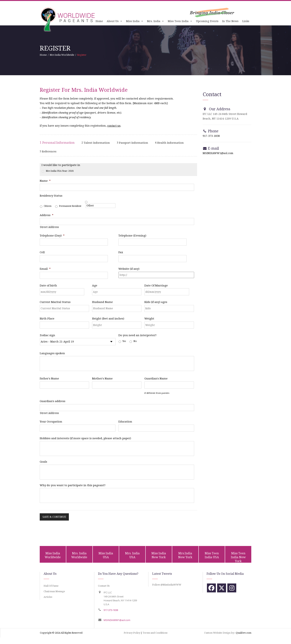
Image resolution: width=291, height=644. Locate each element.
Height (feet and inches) (108, 319)
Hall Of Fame (51, 586)
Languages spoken (52, 353)
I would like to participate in (61, 165)
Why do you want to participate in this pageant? (73, 485)
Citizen (48, 206)
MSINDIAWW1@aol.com (218, 153)
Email (45, 269)
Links (246, 21)
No (135, 341)
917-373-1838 (211, 136)
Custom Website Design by (219, 633)
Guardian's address (53, 401)
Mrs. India (156, 21)
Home (99, 21)
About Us (115, 21)
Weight (149, 319)
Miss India (135, 21)
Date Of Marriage (156, 286)
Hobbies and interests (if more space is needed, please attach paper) (85, 438)
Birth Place (47, 319)
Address (47, 215)
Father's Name (49, 379)
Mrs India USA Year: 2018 (60, 171)
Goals (43, 462)
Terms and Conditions (155, 633)
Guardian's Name (156, 379)
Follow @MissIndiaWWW (167, 585)
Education (125, 422)
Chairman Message (54, 591)
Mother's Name (102, 379)
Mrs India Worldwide (62, 55)
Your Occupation (51, 422)
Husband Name (102, 302)
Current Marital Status (55, 302)
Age (95, 286)
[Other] (100, 206)
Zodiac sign (47, 335)
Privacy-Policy (132, 633)
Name (45, 181)
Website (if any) (129, 269)
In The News (230, 21)
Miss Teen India (180, 21)
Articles (48, 597)
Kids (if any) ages (156, 302)
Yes (124, 341)
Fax (121, 252)
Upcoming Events (207, 21)
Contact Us (104, 586)
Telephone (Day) (52, 236)
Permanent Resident (70, 206)
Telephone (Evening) (132, 236)
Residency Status (51, 196)
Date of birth (48, 286)
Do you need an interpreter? (137, 335)
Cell (42, 252)
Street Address (49, 227)
